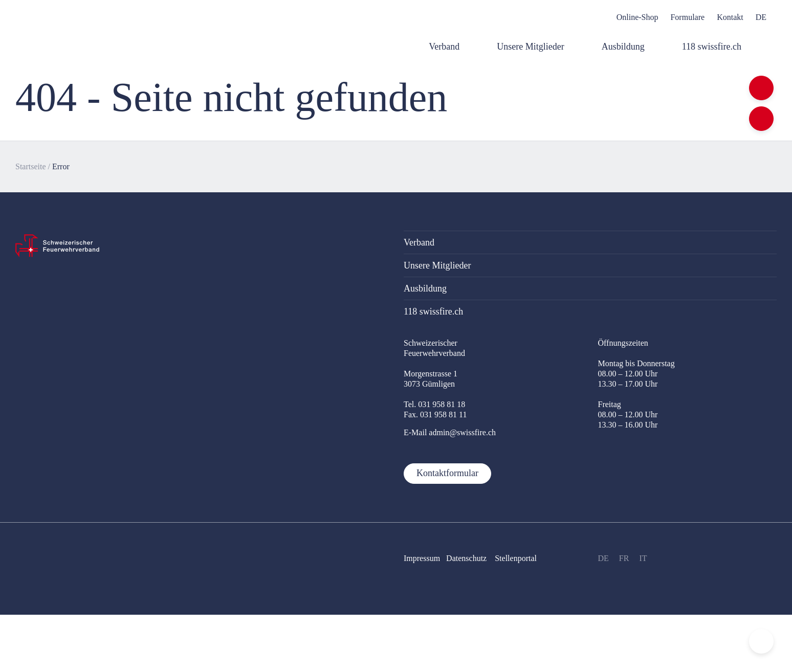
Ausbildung (425, 288)
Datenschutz (467, 558)
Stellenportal (516, 558)
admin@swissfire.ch (462, 432)
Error (61, 166)
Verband (419, 242)
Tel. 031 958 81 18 (434, 404)
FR (624, 558)
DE (603, 558)
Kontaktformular (447, 473)
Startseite (31, 166)
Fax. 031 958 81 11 (435, 415)
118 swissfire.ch (433, 311)
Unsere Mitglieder (437, 265)
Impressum (422, 558)
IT (643, 558)
